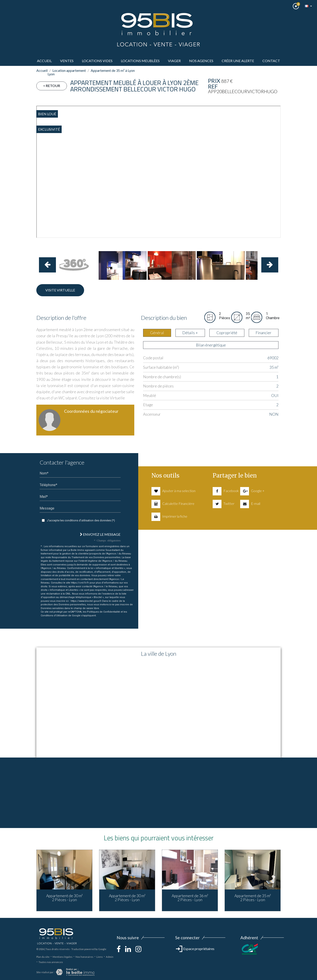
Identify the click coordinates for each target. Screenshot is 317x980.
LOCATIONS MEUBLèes (140, 61)
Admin (110, 957)
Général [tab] (157, 333)
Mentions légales (63, 957)
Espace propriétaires (195, 949)
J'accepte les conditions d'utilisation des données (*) (81, 520)
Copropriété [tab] (227, 333)
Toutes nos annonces (51, 962)
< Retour (52, 86)
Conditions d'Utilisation (54, 616)
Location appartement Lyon (67, 72)
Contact (271, 61)
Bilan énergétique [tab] (211, 345)
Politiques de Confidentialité (103, 612)
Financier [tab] (264, 333)
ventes (67, 61)
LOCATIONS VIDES (97, 61)
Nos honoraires (84, 957)
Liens (100, 957)
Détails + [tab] (190, 333)
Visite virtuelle (60, 290)
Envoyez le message (100, 534)
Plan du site (43, 957)
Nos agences (201, 61)
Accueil (44, 61)
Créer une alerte (238, 61)
